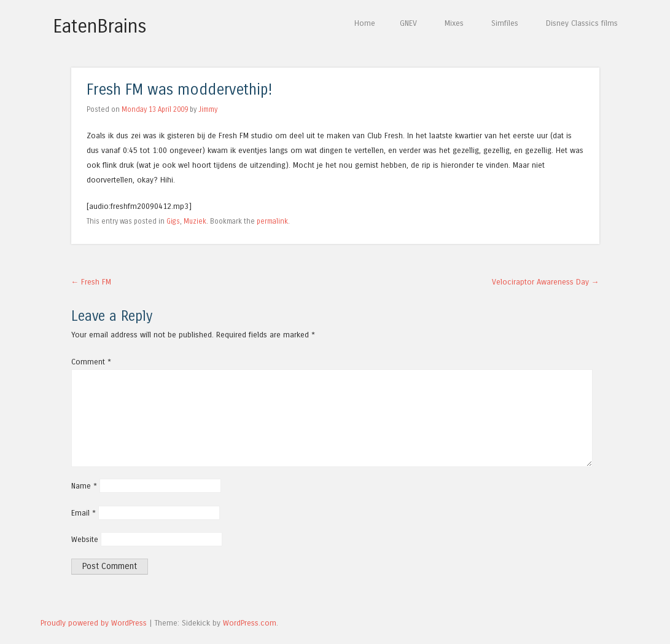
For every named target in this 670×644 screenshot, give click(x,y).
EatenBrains (100, 26)
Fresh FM (92, 282)
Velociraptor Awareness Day (546, 282)
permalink (272, 221)
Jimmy (208, 109)
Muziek (195, 221)
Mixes (454, 23)
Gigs (173, 221)
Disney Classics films (582, 23)
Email (84, 513)
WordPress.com (250, 623)
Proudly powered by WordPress (94, 623)
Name (84, 486)
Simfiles (505, 23)
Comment (91, 362)
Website (85, 539)
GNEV (408, 23)
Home (365, 23)
